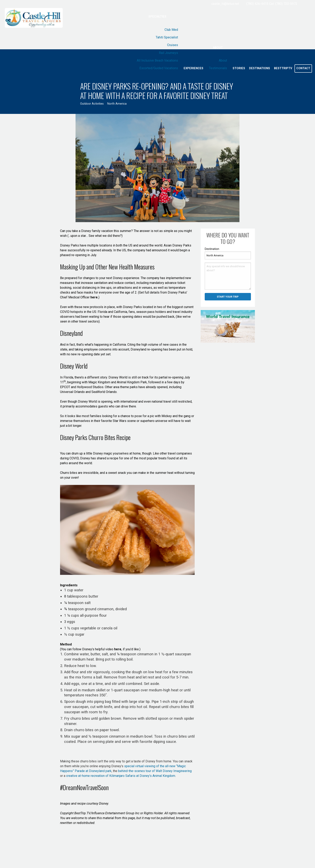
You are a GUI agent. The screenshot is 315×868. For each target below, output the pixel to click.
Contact (303, 68)
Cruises (173, 45)
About (218, 48)
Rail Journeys (168, 53)
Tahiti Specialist (167, 37)
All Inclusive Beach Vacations (157, 60)
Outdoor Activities (92, 104)
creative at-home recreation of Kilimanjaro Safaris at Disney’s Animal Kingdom (120, 776)
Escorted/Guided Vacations (159, 68)
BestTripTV (283, 68)
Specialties (157, 17)
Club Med (171, 30)
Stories (239, 68)
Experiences (193, 68)
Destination (212, 249)
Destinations (260, 68)
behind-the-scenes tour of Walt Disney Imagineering (154, 771)
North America (117, 104)
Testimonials (218, 68)
